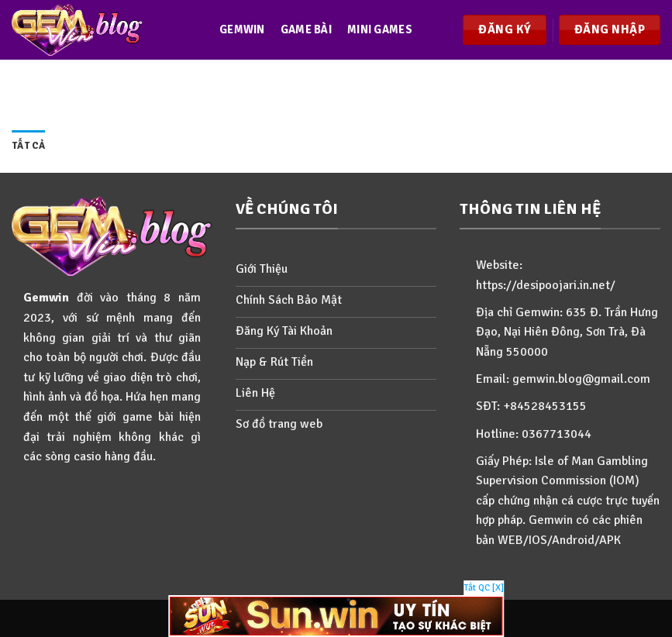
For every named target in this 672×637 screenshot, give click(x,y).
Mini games (380, 29)
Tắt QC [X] (484, 588)
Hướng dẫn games (272, 149)
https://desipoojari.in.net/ (546, 285)
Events (332, 89)
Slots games (257, 89)
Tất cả (29, 146)
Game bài (306, 29)
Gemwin (242, 29)
